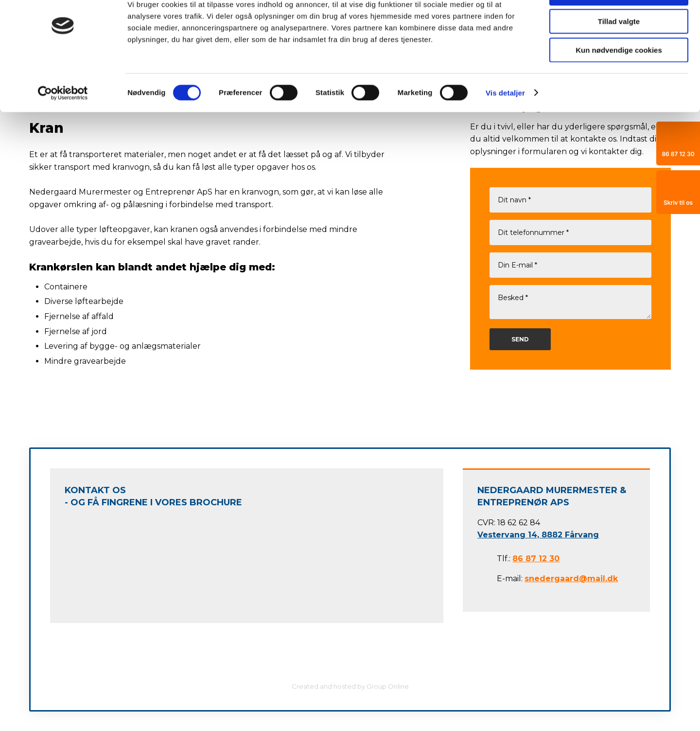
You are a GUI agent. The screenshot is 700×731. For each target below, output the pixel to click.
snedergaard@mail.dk (571, 579)
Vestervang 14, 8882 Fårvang (538, 535)
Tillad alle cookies (619, 24)
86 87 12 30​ (536, 559)
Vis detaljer (505, 124)
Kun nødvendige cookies (619, 81)
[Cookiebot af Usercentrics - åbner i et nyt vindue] (63, 124)
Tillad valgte (619, 53)
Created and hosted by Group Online (350, 686)
